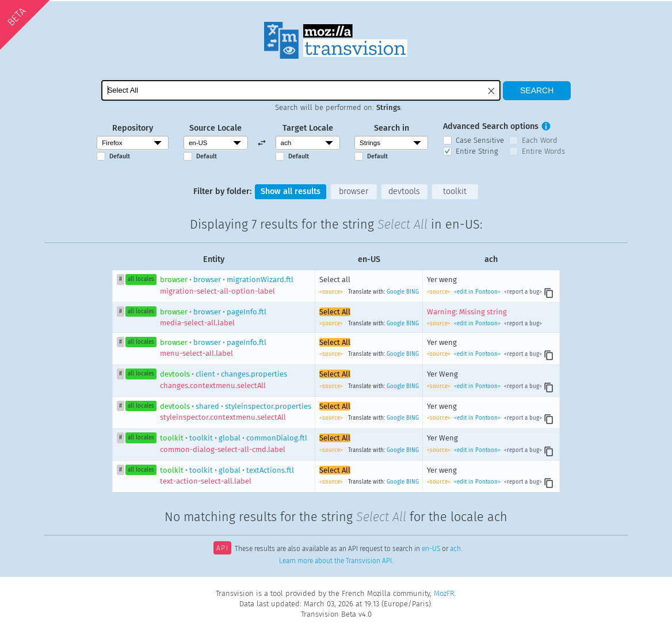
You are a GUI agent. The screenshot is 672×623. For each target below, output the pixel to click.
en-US (431, 549)
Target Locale (308, 128)
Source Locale (215, 128)
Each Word (540, 140)
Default (120, 156)
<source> (332, 292)
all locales (141, 279)
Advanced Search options (491, 126)
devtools (404, 191)
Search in (392, 128)
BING (413, 292)
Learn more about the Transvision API (335, 561)
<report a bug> (522, 292)
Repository (133, 128)
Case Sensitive (480, 140)
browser (354, 191)
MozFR (444, 593)
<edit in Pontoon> (477, 292)
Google (396, 292)
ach (455, 549)
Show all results (291, 191)
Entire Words (543, 151)
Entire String (477, 151)
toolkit (455, 191)
